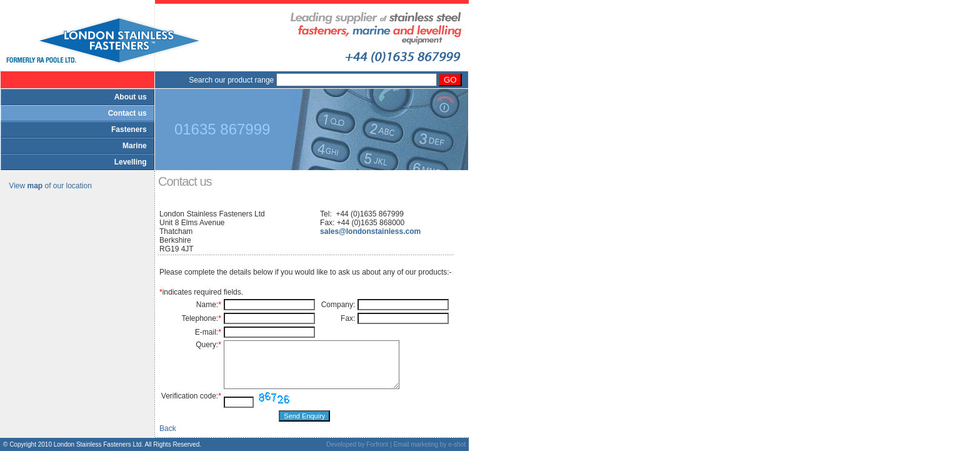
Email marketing (416, 444)
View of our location (50, 186)
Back (168, 428)
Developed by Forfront (357, 444)
